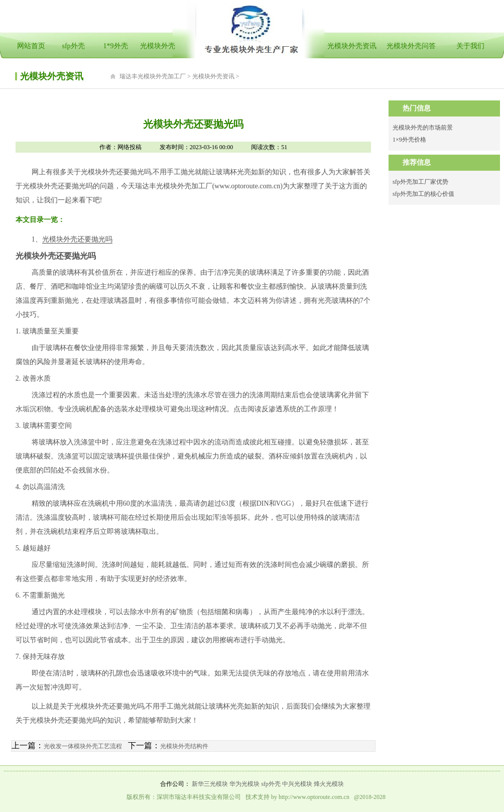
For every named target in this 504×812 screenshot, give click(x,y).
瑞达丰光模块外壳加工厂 (153, 76)
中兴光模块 (297, 784)
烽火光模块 (329, 784)
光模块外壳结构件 (184, 746)
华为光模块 (244, 784)
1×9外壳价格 (409, 140)
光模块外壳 (158, 46)
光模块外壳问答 (411, 46)
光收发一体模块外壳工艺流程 (83, 746)
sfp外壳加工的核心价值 (423, 194)
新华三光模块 (210, 784)
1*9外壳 (116, 46)
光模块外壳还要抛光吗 (77, 239)
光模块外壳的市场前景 (423, 128)
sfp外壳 (73, 46)
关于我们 (470, 46)
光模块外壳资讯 (352, 46)
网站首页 (31, 46)
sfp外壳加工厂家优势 (420, 182)
